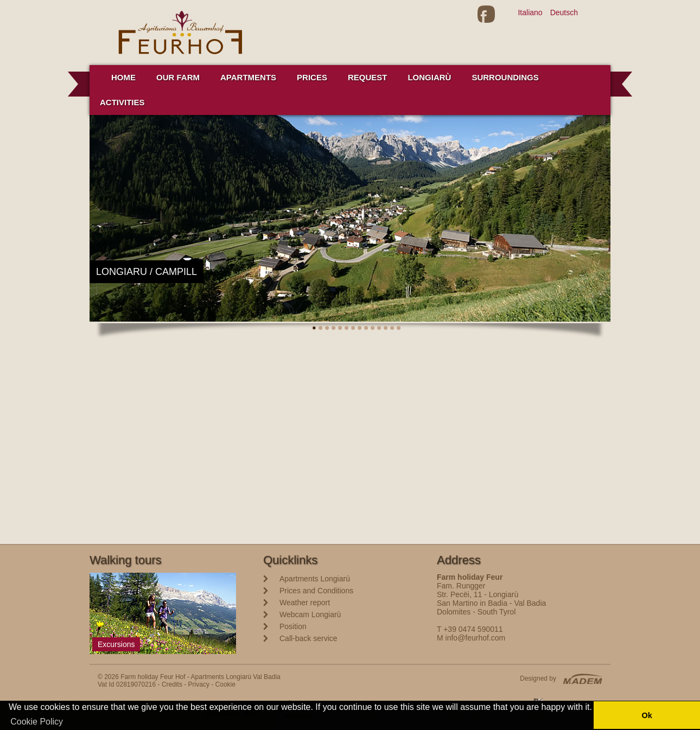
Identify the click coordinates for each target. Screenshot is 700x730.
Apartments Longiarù (315, 579)
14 (399, 328)
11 (379, 328)
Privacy (199, 684)
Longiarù (429, 77)
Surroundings (505, 77)
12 (386, 328)
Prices (312, 77)
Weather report (305, 603)
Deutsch (564, 12)
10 (373, 328)
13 (392, 328)
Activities (122, 102)
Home (123, 77)
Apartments (248, 77)
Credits (172, 684)
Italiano (530, 12)
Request (368, 77)
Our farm (178, 77)
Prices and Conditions (316, 591)
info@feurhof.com (476, 638)
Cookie (225, 684)
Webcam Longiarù (310, 614)
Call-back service (308, 638)
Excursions (116, 644)
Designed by (538, 678)
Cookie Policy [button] (37, 722)
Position (293, 626)
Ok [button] (647, 715)
